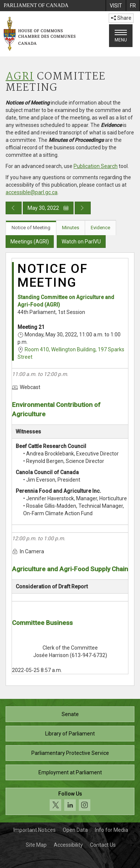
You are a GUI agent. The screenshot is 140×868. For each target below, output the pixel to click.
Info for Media (111, 830)
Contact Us (103, 845)
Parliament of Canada (36, 5)
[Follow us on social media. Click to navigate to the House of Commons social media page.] (70, 801)
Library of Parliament (70, 734)
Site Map (36, 845)
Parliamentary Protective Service (70, 753)
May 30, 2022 (48, 208)
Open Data (75, 830)
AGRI (20, 77)
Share (121, 18)
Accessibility (68, 845)
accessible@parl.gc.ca (32, 192)
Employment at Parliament (70, 772)
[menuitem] (116, 6)
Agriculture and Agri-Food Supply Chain (70, 569)
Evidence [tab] (100, 228)
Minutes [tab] (71, 228)
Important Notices (35, 830)
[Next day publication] (83, 208)
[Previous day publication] (14, 208)
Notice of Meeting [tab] (31, 228)
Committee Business (42, 623)
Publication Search (96, 166)
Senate (70, 714)
